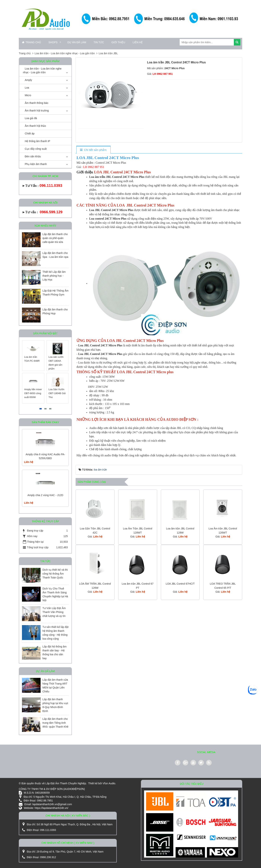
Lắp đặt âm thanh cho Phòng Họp (55, 311)
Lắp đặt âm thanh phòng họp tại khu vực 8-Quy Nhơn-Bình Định (55, 705)
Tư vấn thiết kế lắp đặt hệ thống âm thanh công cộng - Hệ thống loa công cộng (55, 633)
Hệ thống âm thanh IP (38, 141)
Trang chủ (31, 42)
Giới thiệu (118, 42)
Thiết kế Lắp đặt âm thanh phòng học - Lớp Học (54, 276)
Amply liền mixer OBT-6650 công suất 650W (33, 393)
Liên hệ (137, 42)
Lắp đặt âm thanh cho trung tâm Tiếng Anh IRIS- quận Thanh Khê (55, 723)
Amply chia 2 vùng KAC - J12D (45, 495)
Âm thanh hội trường (37, 111)
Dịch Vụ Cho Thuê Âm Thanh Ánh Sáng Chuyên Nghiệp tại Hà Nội (55, 594)
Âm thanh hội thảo (35, 126)
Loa (27, 88)
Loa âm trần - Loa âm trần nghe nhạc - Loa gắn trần (42, 70)
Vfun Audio (109, 783)
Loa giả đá (31, 118)
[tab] (93, 150)
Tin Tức (99, 42)
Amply (28, 80)
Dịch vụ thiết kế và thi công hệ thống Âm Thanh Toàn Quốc (55, 574)
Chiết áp (30, 133)
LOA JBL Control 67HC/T (180, 584)
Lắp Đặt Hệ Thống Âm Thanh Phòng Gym (55, 293)
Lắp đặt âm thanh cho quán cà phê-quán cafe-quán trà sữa (55, 238)
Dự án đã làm (77, 42)
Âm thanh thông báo (36, 103)
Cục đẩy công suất (36, 149)
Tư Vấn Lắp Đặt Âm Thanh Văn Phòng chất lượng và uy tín (54, 612)
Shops (53, 42)
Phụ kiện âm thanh (36, 164)
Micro (28, 95)
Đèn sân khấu (33, 156)
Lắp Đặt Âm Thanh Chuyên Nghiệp (66, 783)
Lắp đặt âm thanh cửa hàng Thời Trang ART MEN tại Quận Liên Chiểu (55, 686)
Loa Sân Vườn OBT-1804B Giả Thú (57, 393)
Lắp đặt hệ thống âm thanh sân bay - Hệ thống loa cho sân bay (54, 652)
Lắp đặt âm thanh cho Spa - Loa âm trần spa (55, 255)
